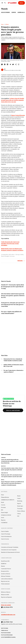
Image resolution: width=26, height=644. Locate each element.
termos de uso (5, 630)
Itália (22, 255)
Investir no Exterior (6, 574)
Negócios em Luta (5, 581)
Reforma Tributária (6, 576)
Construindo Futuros (6, 569)
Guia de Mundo (6, 12)
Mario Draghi (5, 256)
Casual (19, 498)
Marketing (20, 501)
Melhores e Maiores (6, 592)
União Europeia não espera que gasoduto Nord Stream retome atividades (10, 244)
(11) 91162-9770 (8, 607)
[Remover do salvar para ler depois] (19, 64)
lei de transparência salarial (8, 637)
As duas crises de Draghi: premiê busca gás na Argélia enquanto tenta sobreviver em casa (13, 100)
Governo (12, 256)
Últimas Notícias (5, 497)
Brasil (2, 502)
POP (18, 516)
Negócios (3, 520)
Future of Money (21, 511)
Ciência (19, 514)
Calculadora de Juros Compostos (9, 550)
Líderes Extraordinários (7, 579)
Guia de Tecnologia (6, 534)
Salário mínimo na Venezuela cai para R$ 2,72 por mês (14, 365)
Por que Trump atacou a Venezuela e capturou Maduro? (13, 371)
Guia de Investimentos (6, 536)
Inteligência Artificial (6, 515)
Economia (3, 507)
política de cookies (6, 633)
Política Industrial (5, 584)
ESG (2, 510)
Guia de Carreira (5, 539)
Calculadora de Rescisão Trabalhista (10, 547)
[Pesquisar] (5, 3)
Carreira (3, 505)
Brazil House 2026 (5, 561)
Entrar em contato (6, 605)
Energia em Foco (5, 571)
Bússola (3, 566)
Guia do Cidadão (5, 531)
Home (2, 24)
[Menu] (2, 3)
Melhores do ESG (5, 595)
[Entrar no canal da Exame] (13, 410)
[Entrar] (21, 3)
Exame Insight (4, 513)
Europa (18, 255)
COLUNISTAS (4, 523)
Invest (3, 518)
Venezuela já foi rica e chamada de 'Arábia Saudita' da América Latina (13, 360)
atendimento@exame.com (8, 615)
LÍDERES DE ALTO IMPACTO (8, 500)
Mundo (4, 9)
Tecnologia (20, 509)
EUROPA (14, 12)
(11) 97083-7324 (8, 622)
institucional (5, 628)
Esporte (19, 504)
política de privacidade (7, 635)
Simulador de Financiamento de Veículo (10, 552)
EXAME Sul (4, 564)
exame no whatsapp (8, 399)
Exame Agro (20, 506)
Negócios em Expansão (6, 597)
